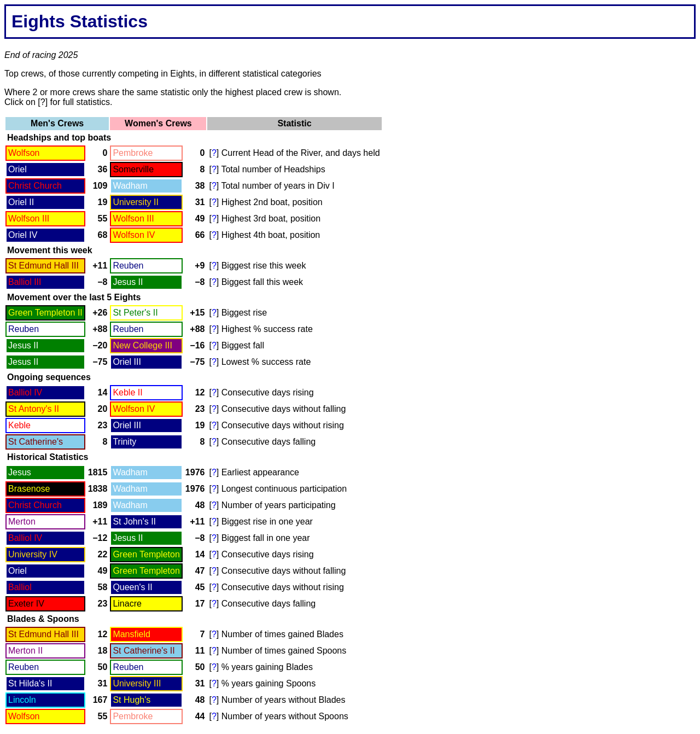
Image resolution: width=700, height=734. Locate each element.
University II (136, 202)
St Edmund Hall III (43, 266)
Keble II (127, 392)
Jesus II (128, 282)
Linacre (127, 604)
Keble (19, 425)
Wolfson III (29, 219)
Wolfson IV (134, 235)
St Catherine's (36, 442)
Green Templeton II (45, 313)
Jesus (20, 472)
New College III (142, 345)
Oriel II (21, 202)
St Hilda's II (30, 683)
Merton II (25, 651)
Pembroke (133, 153)
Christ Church (35, 186)
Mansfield (131, 634)
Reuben (128, 266)
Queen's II (132, 587)
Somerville (133, 169)
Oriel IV (23, 235)
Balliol (20, 587)
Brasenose (29, 489)
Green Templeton (146, 554)
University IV (33, 554)
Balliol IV (25, 392)
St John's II (134, 522)
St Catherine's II (144, 651)
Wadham (130, 186)
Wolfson (24, 153)
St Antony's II (34, 409)
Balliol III (25, 282)
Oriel (17, 169)
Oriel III (127, 362)
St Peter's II (135, 313)
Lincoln (22, 700)
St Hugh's (132, 700)
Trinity (124, 442)
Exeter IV (26, 604)
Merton (22, 522)
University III (137, 683)
